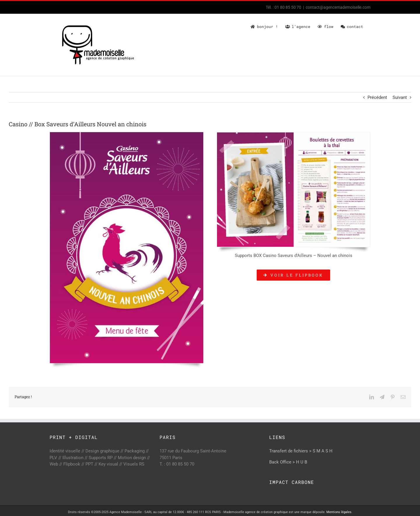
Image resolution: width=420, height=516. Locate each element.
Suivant (400, 97)
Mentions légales (339, 512)
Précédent (377, 97)
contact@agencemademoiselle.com (338, 7)
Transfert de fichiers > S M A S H (301, 451)
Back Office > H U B (288, 462)
